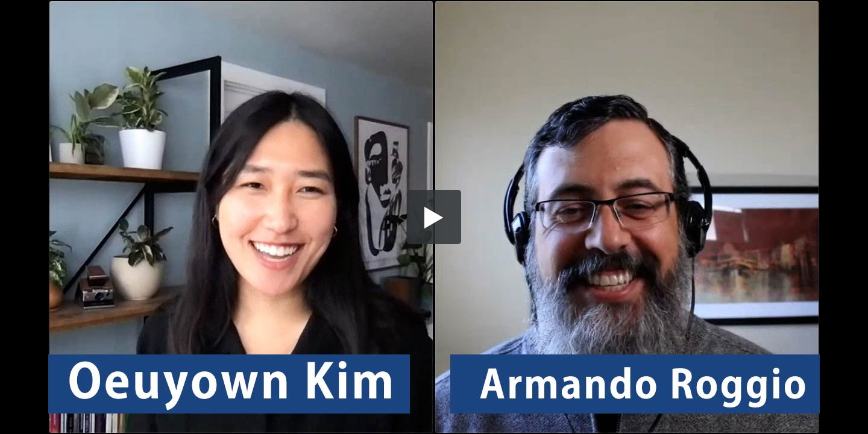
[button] (434, 217)
